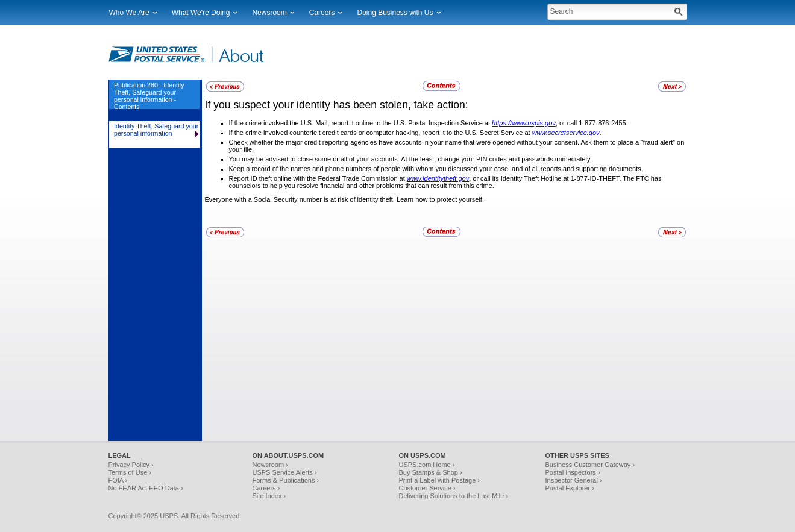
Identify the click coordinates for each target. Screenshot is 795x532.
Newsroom (269, 13)
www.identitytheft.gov (438, 178)
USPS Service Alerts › (285, 472)
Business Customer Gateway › (590, 465)
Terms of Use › (130, 472)
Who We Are (129, 13)
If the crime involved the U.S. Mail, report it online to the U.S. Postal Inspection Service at (361, 123)
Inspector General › (574, 480)
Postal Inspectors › (573, 472)
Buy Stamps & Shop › (431, 472)
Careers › (266, 488)
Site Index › (269, 496)
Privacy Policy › (131, 465)
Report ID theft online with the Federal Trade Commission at (318, 178)
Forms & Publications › (286, 480)
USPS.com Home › (427, 465)
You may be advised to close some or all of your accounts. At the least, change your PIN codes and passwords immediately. (410, 159)
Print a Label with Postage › (440, 480)
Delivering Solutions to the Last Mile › (454, 496)
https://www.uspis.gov (524, 123)
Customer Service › (427, 488)
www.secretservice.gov (566, 133)
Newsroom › (270, 465)
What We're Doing (201, 13)
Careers (322, 13)
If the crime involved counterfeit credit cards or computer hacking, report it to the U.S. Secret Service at (381, 133)
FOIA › (118, 480)
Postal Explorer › (570, 488)
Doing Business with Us (395, 13)
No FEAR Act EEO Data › (146, 488)
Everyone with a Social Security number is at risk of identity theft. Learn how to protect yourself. (344, 199)
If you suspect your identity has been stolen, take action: (337, 105)
